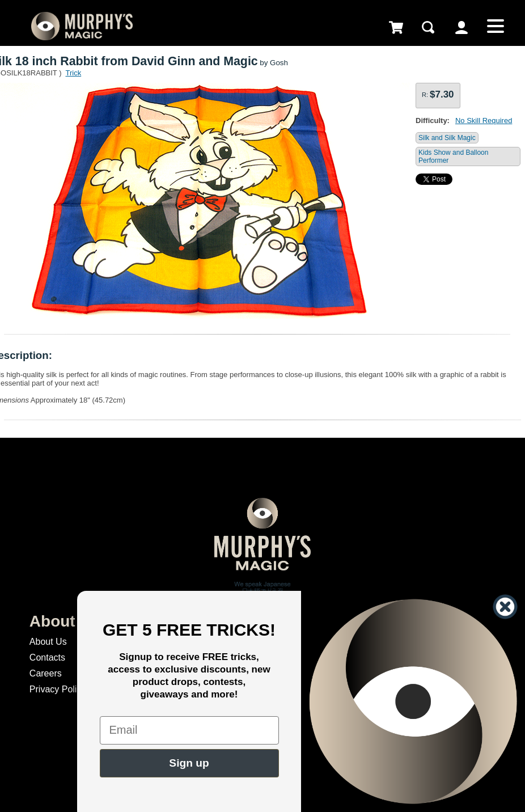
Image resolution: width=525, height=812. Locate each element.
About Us (48, 642)
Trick (73, 73)
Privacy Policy (58, 689)
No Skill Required (484, 120)
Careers (46, 673)
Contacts (47, 657)
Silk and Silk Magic (447, 138)
